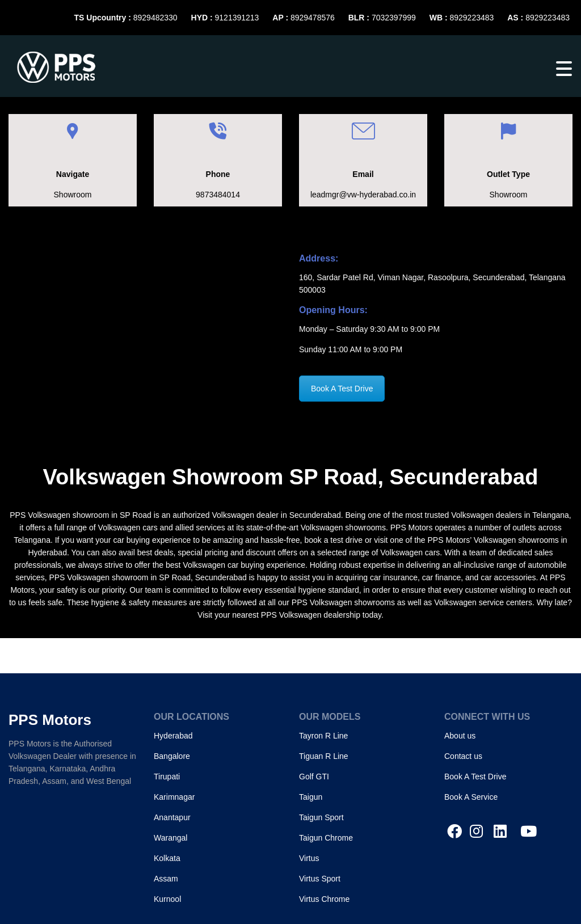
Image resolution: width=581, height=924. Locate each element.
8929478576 (313, 18)
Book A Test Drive (342, 389)
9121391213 (237, 18)
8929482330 (155, 18)
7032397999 (394, 18)
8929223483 (471, 18)
